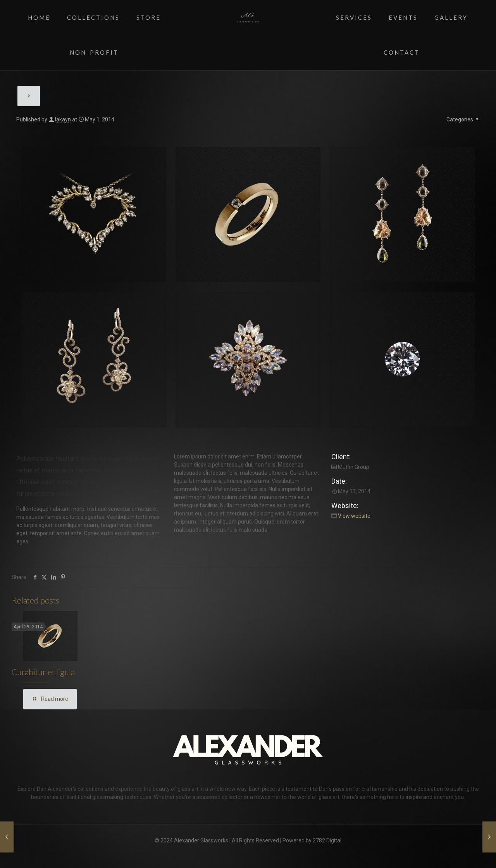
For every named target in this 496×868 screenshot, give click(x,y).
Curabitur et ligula (43, 672)
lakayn (63, 119)
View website (354, 516)
